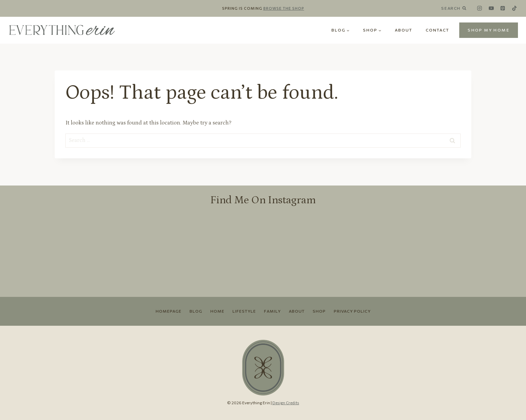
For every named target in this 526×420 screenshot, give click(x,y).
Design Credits (286, 403)
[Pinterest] (503, 8)
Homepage (169, 311)
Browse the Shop (284, 8)
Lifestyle (244, 311)
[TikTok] (514, 8)
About (404, 30)
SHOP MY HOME (489, 30)
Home (217, 311)
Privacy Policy (352, 311)
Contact (437, 30)
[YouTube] (491, 8)
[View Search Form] (456, 8)
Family (272, 311)
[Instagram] (480, 8)
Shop (319, 311)
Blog (196, 311)
